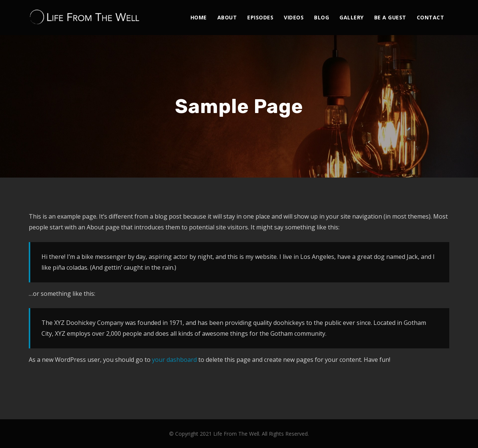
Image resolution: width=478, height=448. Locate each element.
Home (199, 17)
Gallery (352, 17)
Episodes (260, 17)
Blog (322, 17)
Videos (294, 17)
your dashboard (174, 360)
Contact (431, 17)
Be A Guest (390, 17)
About (227, 17)
